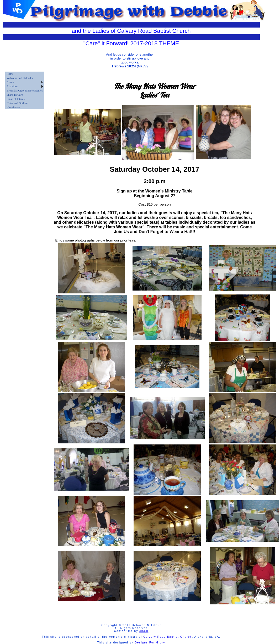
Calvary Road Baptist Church (168, 637)
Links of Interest (16, 99)
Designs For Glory (150, 643)
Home (10, 74)
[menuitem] (25, 74)
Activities (12, 86)
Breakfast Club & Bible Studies (25, 90)
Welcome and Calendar (20, 78)
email (144, 631)
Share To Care (15, 95)
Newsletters (13, 107)
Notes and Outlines (17, 103)
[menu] (25, 90)
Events (10, 82)
